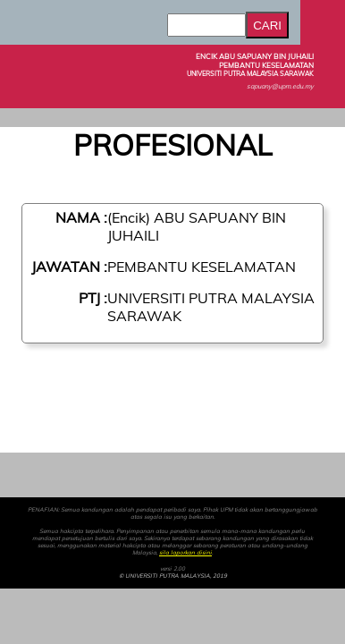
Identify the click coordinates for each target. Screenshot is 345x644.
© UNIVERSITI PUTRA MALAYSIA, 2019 (173, 576)
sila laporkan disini (185, 553)
